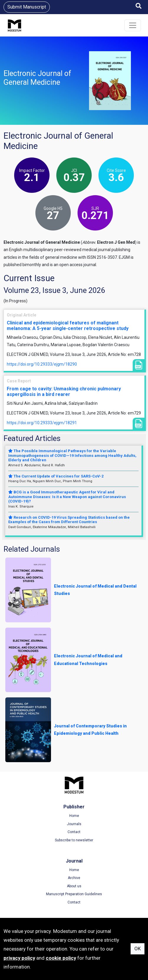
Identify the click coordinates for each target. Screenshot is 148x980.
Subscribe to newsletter (74, 840)
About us (74, 886)
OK (138, 949)
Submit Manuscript (27, 7)
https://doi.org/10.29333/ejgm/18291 (42, 423)
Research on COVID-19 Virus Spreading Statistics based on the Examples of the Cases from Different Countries (69, 520)
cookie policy (61, 958)
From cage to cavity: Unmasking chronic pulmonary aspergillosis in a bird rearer (64, 392)
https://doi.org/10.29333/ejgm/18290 (42, 364)
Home (74, 816)
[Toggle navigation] (133, 25)
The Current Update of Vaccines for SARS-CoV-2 (56, 476)
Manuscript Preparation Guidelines (74, 894)
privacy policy (19, 958)
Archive (74, 878)
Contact (74, 832)
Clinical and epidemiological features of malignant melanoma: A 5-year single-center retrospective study (68, 326)
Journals (74, 824)
